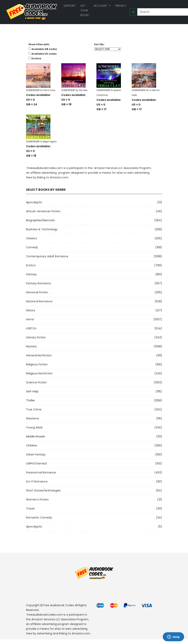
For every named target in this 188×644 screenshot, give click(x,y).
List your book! (85, 10)
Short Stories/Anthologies (43, 490)
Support (70, 6)
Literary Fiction (36, 337)
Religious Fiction (37, 364)
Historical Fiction (37, 292)
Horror (30, 319)
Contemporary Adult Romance (47, 256)
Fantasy (31, 274)
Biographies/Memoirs (40, 220)
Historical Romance (39, 301)
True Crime (34, 409)
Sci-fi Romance (37, 481)
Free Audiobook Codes (59, 605)
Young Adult (34, 427)
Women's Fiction (37, 499)
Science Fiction (36, 382)
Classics (31, 238)
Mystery (31, 346)
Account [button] (101, 6)
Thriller (31, 400)
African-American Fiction (43, 211)
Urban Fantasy (36, 454)
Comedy (32, 247)
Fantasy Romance (38, 283)
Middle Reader (36, 436)
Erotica (31, 265)
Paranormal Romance (41, 472)
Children (32, 445)
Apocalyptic (34, 202)
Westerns (32, 418)
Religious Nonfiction (39, 373)
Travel (30, 509)
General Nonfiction (39, 355)
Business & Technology (42, 229)
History (31, 310)
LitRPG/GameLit (37, 463)
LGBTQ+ (31, 328)
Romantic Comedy (39, 518)
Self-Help (32, 391)
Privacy (121, 6)
